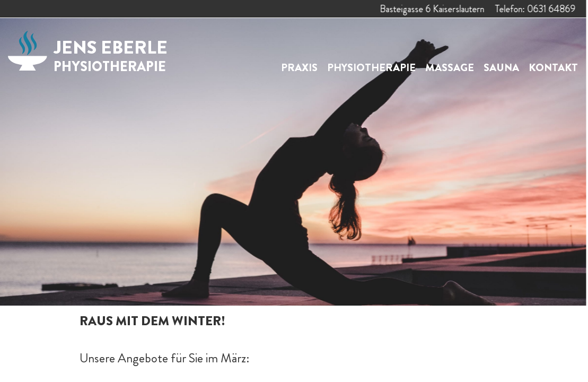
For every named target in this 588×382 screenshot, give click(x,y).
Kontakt (553, 68)
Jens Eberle (111, 55)
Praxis (299, 68)
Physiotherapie (371, 68)
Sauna (501, 68)
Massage (450, 68)
